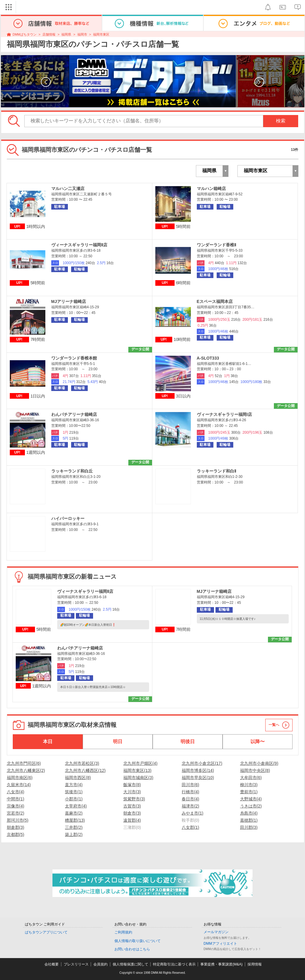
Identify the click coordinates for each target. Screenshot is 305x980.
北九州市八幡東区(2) (26, 770)
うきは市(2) (251, 806)
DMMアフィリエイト (220, 944)
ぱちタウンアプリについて (46, 932)
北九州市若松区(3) (82, 763)
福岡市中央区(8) (255, 770)
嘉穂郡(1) (249, 820)
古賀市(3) (132, 806)
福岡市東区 (101, 34)
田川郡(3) (249, 827)
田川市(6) (190, 785)
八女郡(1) (190, 827)
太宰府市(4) (76, 806)
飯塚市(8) (132, 785)
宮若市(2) (16, 813)
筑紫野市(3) (134, 799)
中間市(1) (16, 799)
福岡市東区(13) (137, 770)
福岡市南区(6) (20, 778)
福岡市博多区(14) (198, 770)
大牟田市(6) (251, 778)
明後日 (188, 742)
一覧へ (274, 725)
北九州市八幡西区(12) (85, 770)
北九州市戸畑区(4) (140, 763)
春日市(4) (190, 799)
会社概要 (52, 964)
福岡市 (82, 34)
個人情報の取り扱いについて (138, 941)
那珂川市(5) (18, 820)
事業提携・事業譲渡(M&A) (221, 964)
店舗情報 (49, 34)
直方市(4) (74, 785)
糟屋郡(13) (75, 820)
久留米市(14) (19, 785)
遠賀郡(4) (132, 820)
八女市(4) (16, 792)
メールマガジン (216, 932)
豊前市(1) (249, 792)
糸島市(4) (249, 813)
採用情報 (255, 964)
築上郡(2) (74, 834)
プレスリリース (76, 964)
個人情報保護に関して (130, 964)
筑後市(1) (74, 792)
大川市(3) (132, 792)
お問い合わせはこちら (132, 949)
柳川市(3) (249, 785)
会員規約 (100, 964)
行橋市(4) (190, 792)
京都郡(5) (16, 834)
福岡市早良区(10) (198, 778)
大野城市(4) (251, 799)
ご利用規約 (123, 932)
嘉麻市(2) (74, 813)
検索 (281, 121)
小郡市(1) (74, 799)
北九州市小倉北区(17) (202, 763)
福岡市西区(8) (78, 778)
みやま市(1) (193, 813)
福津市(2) (190, 806)
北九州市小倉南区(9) (259, 763)
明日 (118, 742)
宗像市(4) (16, 806)
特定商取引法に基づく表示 (174, 964)
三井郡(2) (74, 827)
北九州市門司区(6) (24, 763)
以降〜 (258, 742)
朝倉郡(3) (16, 827)
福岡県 (66, 34)
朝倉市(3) (132, 813)
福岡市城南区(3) (138, 778)
